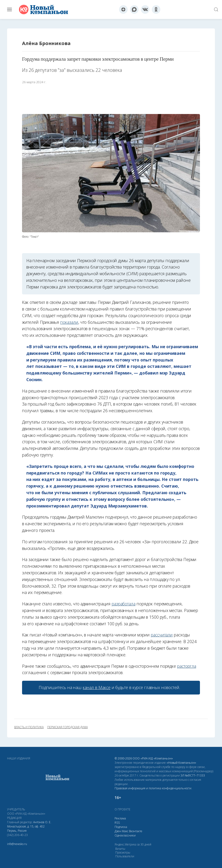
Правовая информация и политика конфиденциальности (153, 788)
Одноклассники (125, 835)
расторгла (187, 666)
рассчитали (162, 635)
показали (69, 322)
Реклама (120, 818)
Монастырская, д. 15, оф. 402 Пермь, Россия (26, 829)
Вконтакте (136, 831)
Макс (125, 831)
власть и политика (29, 727)
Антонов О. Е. (42, 822)
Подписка (121, 827)
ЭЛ (193, 775)
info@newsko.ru (17, 844)
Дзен (118, 831)
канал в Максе (97, 687)
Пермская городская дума (67, 727)
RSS (117, 823)
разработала (124, 604)
